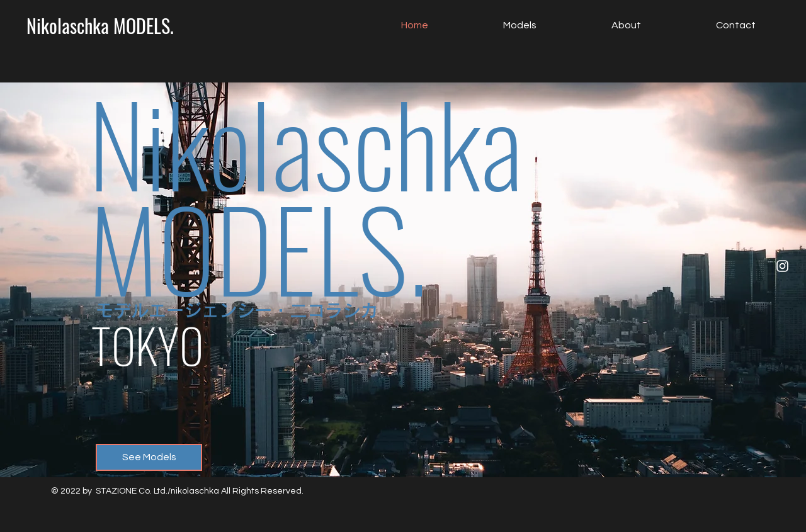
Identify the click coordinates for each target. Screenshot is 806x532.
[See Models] (149, 457)
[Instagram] (782, 266)
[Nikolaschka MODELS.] (100, 26)
